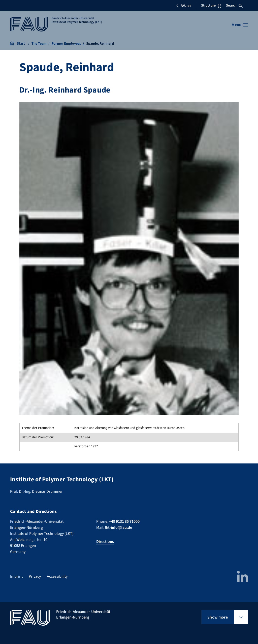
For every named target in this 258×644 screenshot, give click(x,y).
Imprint (16, 576)
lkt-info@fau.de (119, 528)
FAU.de (184, 6)
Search (234, 6)
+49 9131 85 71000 (124, 521)
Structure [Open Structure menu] (211, 6)
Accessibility (57, 576)
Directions (105, 542)
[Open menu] (240, 25)
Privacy (35, 576)
